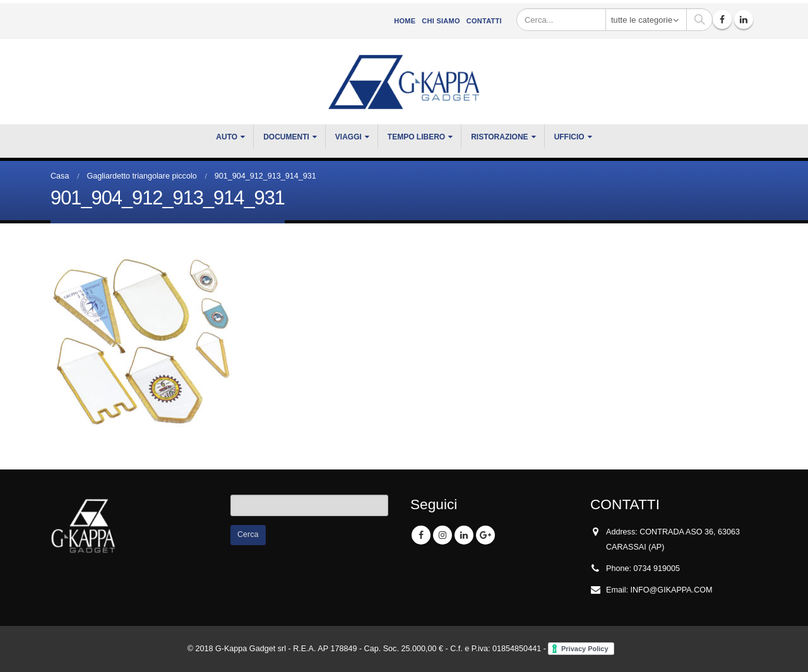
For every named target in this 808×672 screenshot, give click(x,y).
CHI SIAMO (441, 21)
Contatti (484, 21)
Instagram (443, 535)
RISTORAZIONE (499, 137)
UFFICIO (569, 137)
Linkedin (464, 535)
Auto (227, 137)
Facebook (421, 535)
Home (405, 21)
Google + (485, 535)
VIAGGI (348, 137)
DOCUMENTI (286, 137)
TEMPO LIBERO (416, 137)
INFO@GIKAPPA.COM (672, 590)
